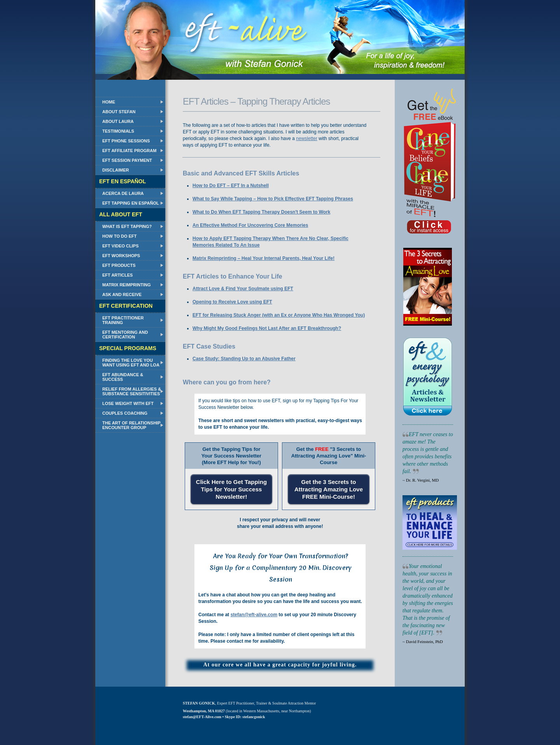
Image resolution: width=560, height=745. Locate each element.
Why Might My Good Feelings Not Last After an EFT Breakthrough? (267, 328)
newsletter (307, 138)
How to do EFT (119, 236)
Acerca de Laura (123, 193)
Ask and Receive (122, 294)
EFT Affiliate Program (129, 151)
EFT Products (119, 265)
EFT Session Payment (127, 160)
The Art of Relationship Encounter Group (131, 425)
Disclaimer (115, 170)
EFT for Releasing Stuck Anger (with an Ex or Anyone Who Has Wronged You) (279, 315)
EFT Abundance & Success (123, 377)
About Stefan (119, 112)
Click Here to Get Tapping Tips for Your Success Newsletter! (231, 489)
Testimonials (118, 131)
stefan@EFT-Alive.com (202, 717)
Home (109, 102)
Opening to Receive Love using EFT (232, 302)
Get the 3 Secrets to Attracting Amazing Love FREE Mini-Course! (329, 489)
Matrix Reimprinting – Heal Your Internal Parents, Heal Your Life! (263, 258)
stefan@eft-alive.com (254, 615)
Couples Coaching (125, 413)
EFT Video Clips (121, 246)
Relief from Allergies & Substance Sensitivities (132, 391)
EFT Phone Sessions (126, 141)
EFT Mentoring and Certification (125, 335)
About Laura (118, 121)
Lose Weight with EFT (128, 403)
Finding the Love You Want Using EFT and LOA (131, 363)
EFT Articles (117, 275)
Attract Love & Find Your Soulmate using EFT (243, 289)
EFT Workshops (121, 256)
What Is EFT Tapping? (127, 226)
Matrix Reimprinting (126, 285)
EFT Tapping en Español (131, 203)
